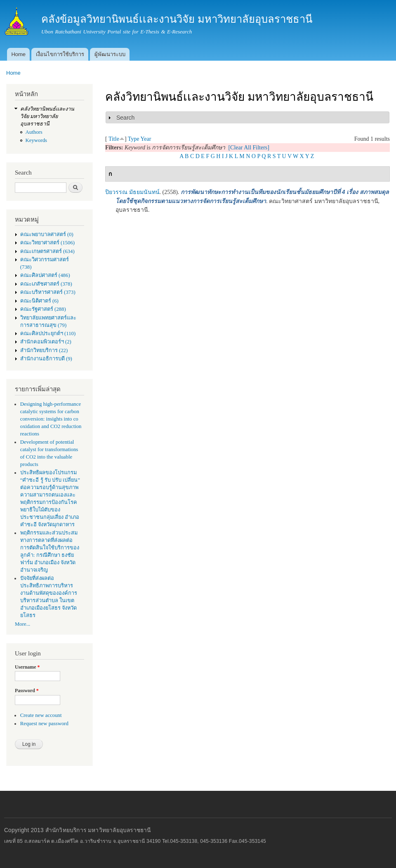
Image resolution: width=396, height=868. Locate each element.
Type (134, 139)
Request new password (44, 724)
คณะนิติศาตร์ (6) (39, 301)
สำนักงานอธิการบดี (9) (46, 359)
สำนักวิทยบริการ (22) (44, 350)
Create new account (41, 715)
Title (114, 139)
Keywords (37, 140)
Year (146, 139)
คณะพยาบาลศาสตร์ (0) (47, 234)
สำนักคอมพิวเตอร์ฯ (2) (46, 342)
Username (27, 667)
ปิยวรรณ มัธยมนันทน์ (132, 192)
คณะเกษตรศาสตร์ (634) (47, 251)
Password (27, 691)
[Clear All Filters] (249, 148)
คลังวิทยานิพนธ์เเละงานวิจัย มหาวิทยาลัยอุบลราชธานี (47, 116)
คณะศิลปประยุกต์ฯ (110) (48, 333)
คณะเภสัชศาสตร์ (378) (46, 284)
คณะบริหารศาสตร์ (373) (48, 292)
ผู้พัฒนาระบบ (110, 54)
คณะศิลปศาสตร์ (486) (45, 275)
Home (18, 54)
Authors (34, 132)
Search (125, 118)
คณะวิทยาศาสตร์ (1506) (47, 243)
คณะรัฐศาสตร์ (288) (43, 309)
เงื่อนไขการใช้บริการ (60, 54)
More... (22, 624)
